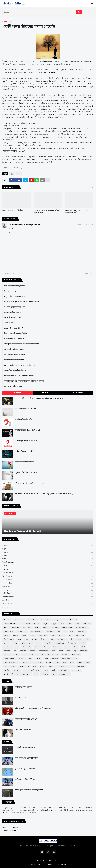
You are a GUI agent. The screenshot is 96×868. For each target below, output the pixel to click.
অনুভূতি (12, 21)
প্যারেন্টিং (32, 651)
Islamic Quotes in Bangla (50, 620)
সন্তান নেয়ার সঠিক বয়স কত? (14, 386)
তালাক (31, 643)
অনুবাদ (48, 549)
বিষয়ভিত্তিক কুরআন (52, 655)
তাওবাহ (79, 639)
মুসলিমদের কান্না (38, 662)
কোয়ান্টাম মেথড (42, 635)
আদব (48, 559)
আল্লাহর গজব (87, 624)
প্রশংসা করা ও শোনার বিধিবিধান (13, 210)
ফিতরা (61, 651)
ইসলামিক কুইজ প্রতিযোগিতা (24, 419)
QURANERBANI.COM (10, 827)
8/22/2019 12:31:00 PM (86, 225)
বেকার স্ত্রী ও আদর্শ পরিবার (13, 318)
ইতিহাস (37, 628)
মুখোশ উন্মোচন (66, 659)
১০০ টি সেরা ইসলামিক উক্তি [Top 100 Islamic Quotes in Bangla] (39, 398)
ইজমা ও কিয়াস (27, 628)
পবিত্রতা (67, 647)
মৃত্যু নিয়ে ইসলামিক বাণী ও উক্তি (25, 409)
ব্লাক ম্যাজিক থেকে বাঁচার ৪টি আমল (16, 370)
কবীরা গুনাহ (82, 631)
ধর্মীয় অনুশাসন (72, 643)
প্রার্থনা (54, 651)
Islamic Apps (19, 620)
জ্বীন (72, 639)
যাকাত (65, 662)
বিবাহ (32, 655)
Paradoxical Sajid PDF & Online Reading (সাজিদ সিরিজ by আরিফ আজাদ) (44, 494)
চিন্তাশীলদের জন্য (48, 576)
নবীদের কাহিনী (48, 587)
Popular (18, 392)
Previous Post (9, 273)
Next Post (89, 273)
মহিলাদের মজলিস (9, 659)
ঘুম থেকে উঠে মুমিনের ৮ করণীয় (14, 349)
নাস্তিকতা (48, 590)
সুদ (73, 670)
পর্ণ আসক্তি (7, 651)
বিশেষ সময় (40, 655)
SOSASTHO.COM (9, 831)
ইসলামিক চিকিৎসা (67, 628)
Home (5, 21)
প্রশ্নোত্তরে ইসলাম (48, 597)
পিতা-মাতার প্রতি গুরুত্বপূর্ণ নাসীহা (16, 333)
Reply (11, 233)
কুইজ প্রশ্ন (7, 635)
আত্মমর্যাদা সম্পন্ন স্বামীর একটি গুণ (26, 719)
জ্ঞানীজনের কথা (48, 580)
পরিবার (75, 647)
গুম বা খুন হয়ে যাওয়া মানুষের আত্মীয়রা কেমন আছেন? (47, 211)
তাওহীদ (87, 639)
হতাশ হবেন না (27, 674)
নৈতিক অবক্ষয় (57, 647)
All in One (50, 864)
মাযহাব (30, 659)
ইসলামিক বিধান (8, 631)
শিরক (35, 666)
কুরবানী (24, 635)
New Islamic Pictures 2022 (15, 339)
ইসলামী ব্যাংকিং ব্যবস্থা (37, 631)
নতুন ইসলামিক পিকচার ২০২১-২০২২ (27, 473)
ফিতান (68, 651)
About (41, 864)
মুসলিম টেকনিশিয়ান (10, 662)
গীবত (71, 635)
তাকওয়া (6, 643)
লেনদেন (80, 662)
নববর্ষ (17, 647)
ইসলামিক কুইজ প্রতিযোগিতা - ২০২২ (27, 441)
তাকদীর (15, 643)
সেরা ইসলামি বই (9, 674)
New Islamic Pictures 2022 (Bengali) (23, 531)
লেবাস (88, 662)
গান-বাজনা (62, 635)
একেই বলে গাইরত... (21, 698)
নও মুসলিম (83, 643)
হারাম (54, 674)
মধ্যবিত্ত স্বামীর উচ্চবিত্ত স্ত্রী (23, 730)
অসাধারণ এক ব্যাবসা (11, 323)
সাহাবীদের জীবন (64, 670)
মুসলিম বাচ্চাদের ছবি (24, 662)
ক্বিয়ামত (48, 569)
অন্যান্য (62, 624)
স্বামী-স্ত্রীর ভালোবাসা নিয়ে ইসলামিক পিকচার (19, 376)
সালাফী (53, 670)
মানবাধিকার (21, 659)
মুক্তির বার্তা (55, 659)
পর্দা (15, 651)
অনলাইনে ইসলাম (25, 624)
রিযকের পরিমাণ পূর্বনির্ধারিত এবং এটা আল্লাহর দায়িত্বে (22, 302)
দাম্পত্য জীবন (48, 643)
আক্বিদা (48, 556)
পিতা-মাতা (23, 651)
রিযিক (72, 662)
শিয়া (28, 666)
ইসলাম (19, 174)
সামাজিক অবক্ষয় (35, 670)
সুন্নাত (79, 670)
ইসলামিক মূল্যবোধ (48, 562)
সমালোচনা (16, 670)
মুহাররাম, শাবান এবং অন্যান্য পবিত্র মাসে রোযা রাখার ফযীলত (24, 381)
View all (91, 187)
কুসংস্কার (32, 635)
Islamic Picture (32, 620)
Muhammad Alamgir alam (24, 225)
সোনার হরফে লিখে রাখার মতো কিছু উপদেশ (29, 790)
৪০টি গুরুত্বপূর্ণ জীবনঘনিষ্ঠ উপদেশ (26, 779)
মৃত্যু (58, 662)
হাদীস (36, 674)
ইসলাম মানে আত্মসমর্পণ (12, 291)
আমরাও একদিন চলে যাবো (13, 312)
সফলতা (70, 666)
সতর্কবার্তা (43, 666)
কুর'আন (15, 635)
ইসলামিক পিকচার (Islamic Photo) (27, 430)
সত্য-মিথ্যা (52, 666)
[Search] (39, 12)
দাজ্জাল (38, 643)
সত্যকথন (48, 607)
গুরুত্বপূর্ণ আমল (48, 573)
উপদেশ (48, 566)
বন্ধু (75, 651)
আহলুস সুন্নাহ (16, 628)
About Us (7, 620)
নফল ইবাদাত (8, 647)
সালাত (46, 670)
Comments (78, 392)
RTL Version (61, 864)
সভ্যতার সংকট (80, 666)
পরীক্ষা (83, 647)
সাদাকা (25, 670)
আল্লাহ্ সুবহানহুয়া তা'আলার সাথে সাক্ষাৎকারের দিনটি (76, 211)
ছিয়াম (19, 639)
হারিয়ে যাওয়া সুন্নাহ (64, 674)
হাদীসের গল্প (45, 674)
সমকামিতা (7, 670)
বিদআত (16, 655)
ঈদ (59, 631)
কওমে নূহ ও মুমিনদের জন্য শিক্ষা (15, 307)
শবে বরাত (13, 666)
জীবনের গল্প (44, 639)
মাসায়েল (38, 659)
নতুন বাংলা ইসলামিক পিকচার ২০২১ (27, 462)
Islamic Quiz (48, 392)
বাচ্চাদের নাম (83, 651)
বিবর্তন (24, 655)
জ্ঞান (53, 639)
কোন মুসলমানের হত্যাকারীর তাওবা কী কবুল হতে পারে (22, 344)
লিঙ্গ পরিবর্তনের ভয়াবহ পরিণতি (15, 286)
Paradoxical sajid (10, 624)
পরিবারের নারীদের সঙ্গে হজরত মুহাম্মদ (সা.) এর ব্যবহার (33, 708)
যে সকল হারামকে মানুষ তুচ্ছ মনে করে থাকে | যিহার (20, 365)
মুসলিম (76, 659)
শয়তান (21, 666)
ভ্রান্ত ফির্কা (48, 600)
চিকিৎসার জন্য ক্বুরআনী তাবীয (14, 360)
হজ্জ (18, 674)
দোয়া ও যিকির (48, 583)
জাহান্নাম (35, 639)
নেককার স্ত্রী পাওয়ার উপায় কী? (14, 328)
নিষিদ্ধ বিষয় (48, 593)
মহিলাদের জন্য (48, 604)
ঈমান (65, 631)
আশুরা (6, 628)
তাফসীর (23, 643)
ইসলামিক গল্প (55, 628)
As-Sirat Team (53, 861)
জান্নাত (26, 639)
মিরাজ (46, 659)
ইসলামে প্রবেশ (50, 631)
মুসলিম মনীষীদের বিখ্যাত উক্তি (25, 451)
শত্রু (5, 666)
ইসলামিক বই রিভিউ (81, 628)
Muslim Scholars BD (70, 620)
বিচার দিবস (7, 655)
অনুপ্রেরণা (48, 545)
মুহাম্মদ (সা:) (50, 662)
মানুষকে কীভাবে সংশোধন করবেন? (15, 297)
